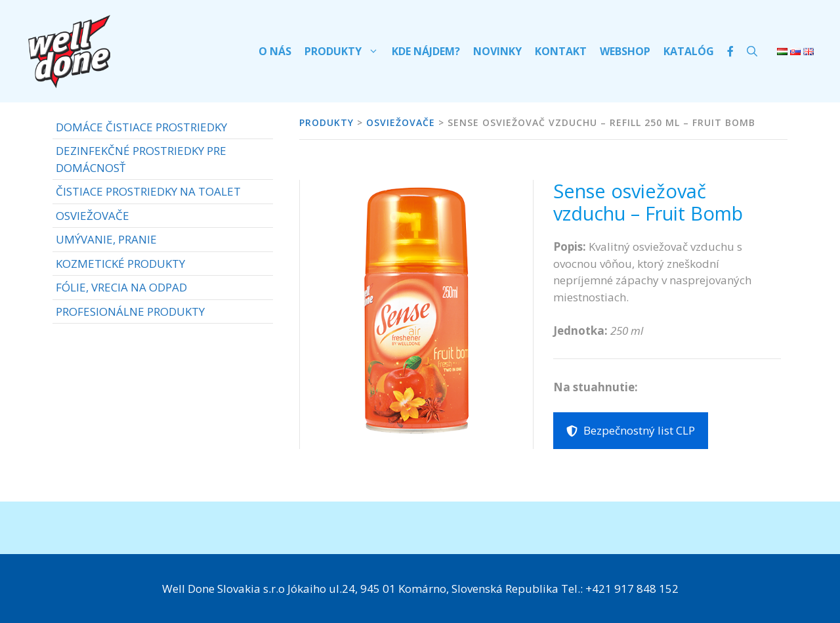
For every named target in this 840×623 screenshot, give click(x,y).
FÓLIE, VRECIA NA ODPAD (121, 287)
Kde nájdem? (426, 51)
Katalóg (689, 51)
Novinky (497, 51)
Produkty (345, 51)
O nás (275, 51)
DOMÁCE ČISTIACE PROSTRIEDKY (141, 127)
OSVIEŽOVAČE (93, 216)
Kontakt (561, 51)
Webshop (625, 51)
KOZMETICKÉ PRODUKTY (120, 264)
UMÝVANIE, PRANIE (106, 239)
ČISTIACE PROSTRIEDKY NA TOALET (148, 191)
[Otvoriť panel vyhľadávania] (752, 51)
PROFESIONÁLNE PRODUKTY (130, 311)
